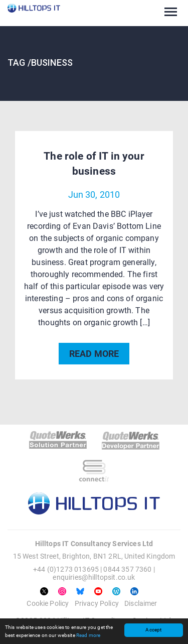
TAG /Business (40, 62)
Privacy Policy (97, 603)
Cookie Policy (48, 603)
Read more (88, 635)
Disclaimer (141, 603)
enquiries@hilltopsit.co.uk (94, 577)
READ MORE (94, 354)
